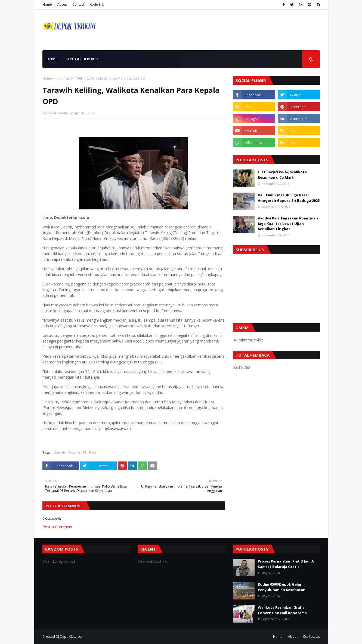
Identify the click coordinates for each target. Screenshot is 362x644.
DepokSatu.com (72, 637)
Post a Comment (58, 527)
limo (58, 78)
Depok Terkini (57, 113)
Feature (74, 452)
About (62, 4)
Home (47, 4)
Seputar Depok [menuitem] (80, 59)
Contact (78, 4)
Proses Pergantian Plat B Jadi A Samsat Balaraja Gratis (286, 564)
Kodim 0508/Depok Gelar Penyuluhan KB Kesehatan (282, 587)
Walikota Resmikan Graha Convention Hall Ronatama (282, 610)
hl (85, 452)
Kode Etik (97, 4)
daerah (59, 452)
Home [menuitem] (52, 59)
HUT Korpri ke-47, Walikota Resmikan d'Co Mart (282, 175)
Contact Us (311, 637)
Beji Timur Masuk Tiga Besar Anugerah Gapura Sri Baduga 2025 (289, 198)
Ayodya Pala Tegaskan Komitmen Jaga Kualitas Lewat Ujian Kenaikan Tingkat (288, 223)
